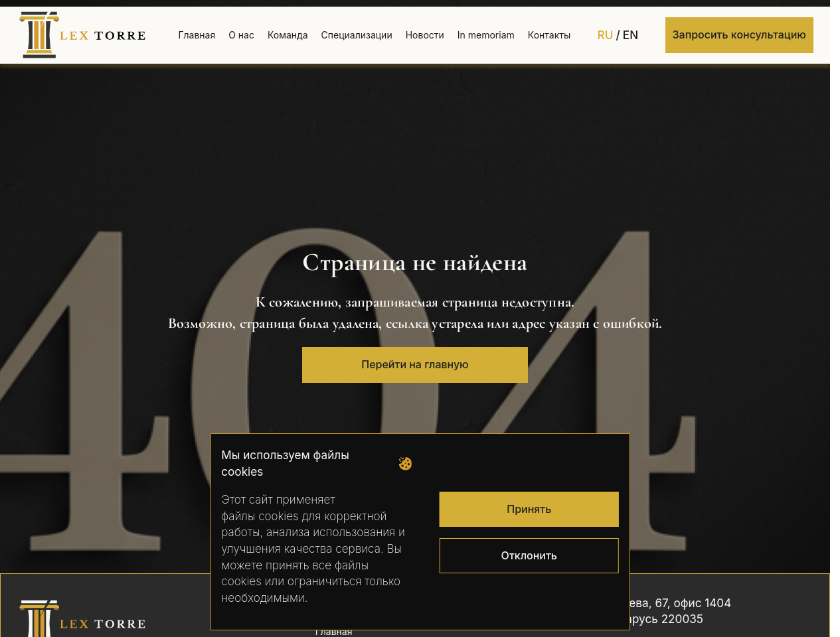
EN (630, 35)
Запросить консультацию (739, 35)
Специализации (357, 35)
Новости (425, 35)
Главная (197, 35)
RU (606, 35)
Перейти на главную (415, 364)
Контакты (549, 35)
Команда (288, 35)
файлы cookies (260, 516)
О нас (241, 35)
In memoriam (486, 35)
